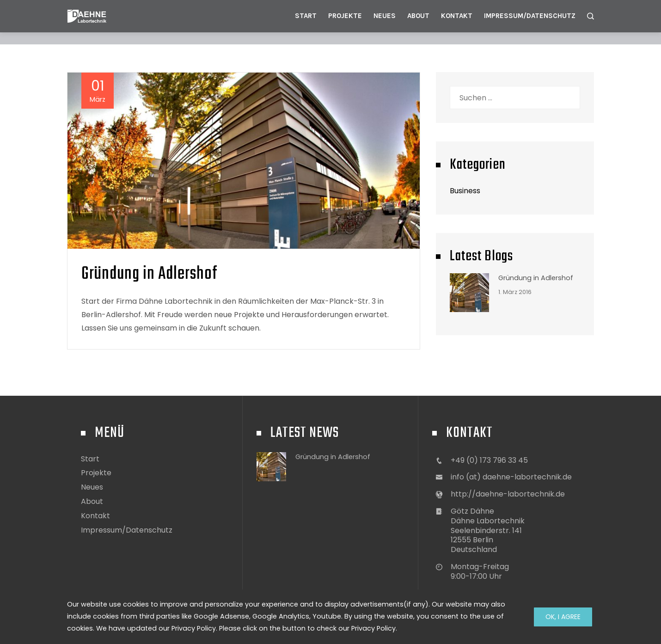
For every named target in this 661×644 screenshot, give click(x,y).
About (418, 16)
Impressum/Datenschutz (530, 16)
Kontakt (457, 16)
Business (465, 191)
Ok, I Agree (563, 617)
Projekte (345, 16)
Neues (385, 16)
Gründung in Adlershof (150, 274)
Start (306, 16)
